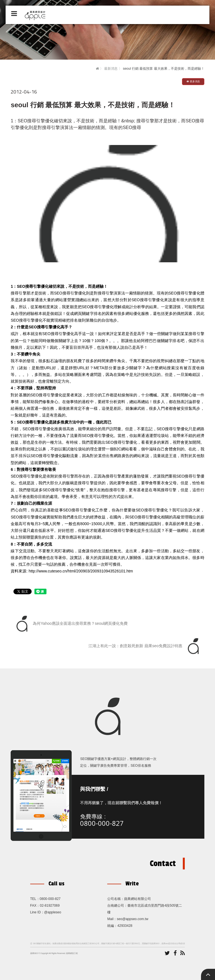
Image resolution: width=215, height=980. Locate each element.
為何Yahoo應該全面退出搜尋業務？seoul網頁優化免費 (71, 624)
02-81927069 (50, 906)
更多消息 (193, 81)
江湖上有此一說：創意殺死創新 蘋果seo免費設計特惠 (145, 646)
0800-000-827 (102, 823)
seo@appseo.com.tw (132, 919)
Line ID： (37, 912)
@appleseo (53, 912)
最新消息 (111, 69)
